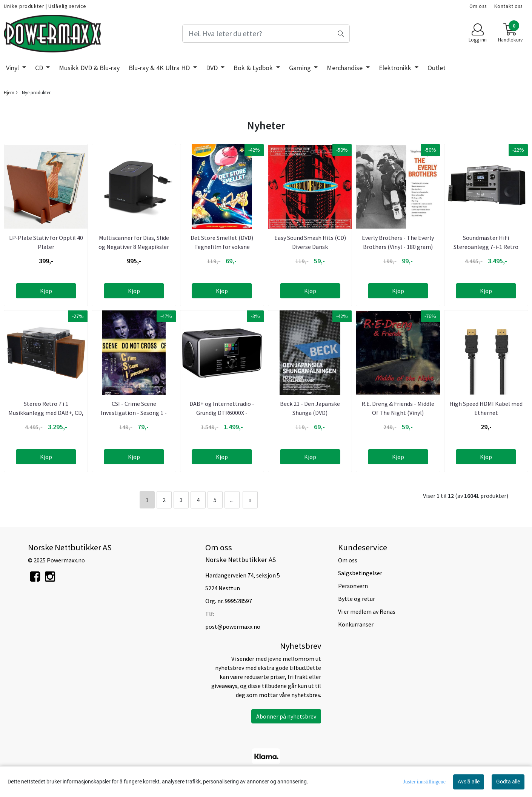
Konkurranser (356, 624)
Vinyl (13, 68)
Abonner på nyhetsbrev (286, 716)
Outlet (437, 68)
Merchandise (345, 68)
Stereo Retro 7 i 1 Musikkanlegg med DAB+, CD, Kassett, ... (46, 413)
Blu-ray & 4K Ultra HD (160, 68)
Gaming (301, 68)
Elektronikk (396, 68)
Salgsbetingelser (360, 573)
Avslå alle (469, 782)
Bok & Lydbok (254, 68)
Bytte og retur (357, 599)
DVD (213, 68)
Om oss (478, 6)
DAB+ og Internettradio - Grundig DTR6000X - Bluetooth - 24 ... (222, 413)
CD (40, 68)
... (232, 500)
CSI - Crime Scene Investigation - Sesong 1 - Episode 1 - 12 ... (134, 413)
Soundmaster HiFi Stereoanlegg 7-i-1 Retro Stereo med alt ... (486, 247)
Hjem (9, 92)
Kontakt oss (508, 6)
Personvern (353, 586)
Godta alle (508, 782)
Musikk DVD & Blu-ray (89, 68)
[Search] (266, 34)
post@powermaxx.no (233, 627)
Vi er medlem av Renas (367, 611)
